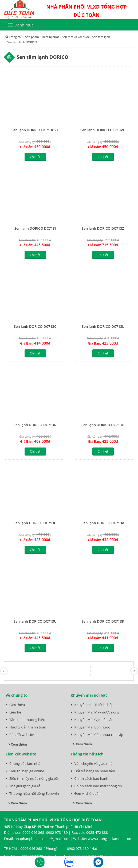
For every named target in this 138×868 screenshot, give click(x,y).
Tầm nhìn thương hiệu (27, 720)
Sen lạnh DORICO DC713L (103, 326)
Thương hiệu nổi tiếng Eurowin (34, 793)
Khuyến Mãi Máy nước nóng (97, 712)
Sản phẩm (32, 37)
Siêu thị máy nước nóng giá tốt (34, 778)
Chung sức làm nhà (25, 763)
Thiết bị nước (50, 37)
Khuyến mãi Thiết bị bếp (94, 705)
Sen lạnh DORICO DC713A (103, 523)
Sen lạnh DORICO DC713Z (103, 228)
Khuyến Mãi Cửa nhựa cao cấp (99, 735)
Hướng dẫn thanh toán (28, 727)
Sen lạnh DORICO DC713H (103, 425)
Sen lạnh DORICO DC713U (35, 621)
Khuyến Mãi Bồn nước (92, 727)
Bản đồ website (22, 735)
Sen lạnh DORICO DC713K (103, 621)
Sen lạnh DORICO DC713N (35, 425)
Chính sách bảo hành (91, 778)
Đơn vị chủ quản (88, 793)
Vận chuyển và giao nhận (95, 763)
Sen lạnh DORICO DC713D (35, 523)
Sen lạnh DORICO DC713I (35, 228)
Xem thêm (19, 744)
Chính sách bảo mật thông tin (98, 786)
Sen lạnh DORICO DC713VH (103, 130)
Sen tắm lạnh (101, 37)
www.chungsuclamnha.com (110, 839)
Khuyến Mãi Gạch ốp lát (94, 720)
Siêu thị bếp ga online (27, 771)
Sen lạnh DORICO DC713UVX (35, 130)
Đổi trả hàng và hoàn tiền (95, 771)
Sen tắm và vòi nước (76, 37)
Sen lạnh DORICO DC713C (35, 326)
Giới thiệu (17, 705)
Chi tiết (35, 157)
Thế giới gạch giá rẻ (25, 786)
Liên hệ (15, 712)
